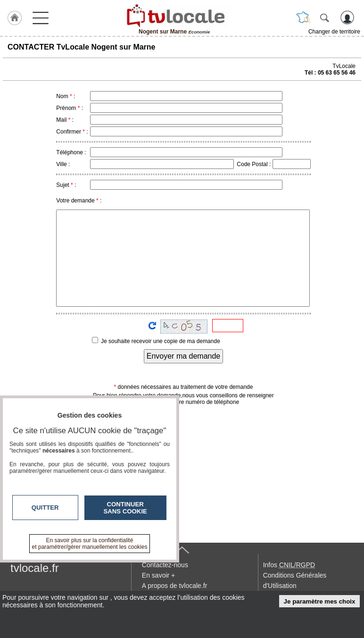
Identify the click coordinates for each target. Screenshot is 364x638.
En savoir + (158, 575)
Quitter (45, 508)
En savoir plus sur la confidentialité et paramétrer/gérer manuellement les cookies (90, 544)
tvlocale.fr (35, 568)
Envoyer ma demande (184, 356)
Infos (289, 565)
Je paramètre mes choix (320, 601)
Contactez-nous (165, 565)
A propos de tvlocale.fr (175, 586)
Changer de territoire (334, 32)
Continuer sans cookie (125, 508)
